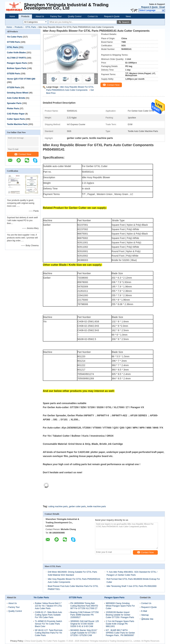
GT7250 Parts (14, 42)
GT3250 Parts (14, 87)
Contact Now (23, 154)
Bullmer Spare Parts (17, 68)
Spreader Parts (14, 103)
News (128, 16)
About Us (40, 16)
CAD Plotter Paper (16, 114)
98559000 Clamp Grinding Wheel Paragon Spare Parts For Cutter (120, 606)
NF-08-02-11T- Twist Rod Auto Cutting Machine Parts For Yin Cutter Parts (49, 633)
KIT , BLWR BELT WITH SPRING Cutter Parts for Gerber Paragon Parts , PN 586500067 (120, 633)
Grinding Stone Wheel (18, 93)
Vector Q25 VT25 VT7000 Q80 (21, 79)
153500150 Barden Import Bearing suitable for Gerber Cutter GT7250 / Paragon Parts (120, 615)
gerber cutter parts (77, 506)
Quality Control (75, 16)
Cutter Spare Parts (16, 119)
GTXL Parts (31, 27)
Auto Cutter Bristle (16, 98)
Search (126, 22)
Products (25, 16)
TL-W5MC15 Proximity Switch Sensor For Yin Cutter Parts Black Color (48, 624)
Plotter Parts (13, 109)
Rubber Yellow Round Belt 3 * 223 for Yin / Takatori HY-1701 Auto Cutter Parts (48, 606)
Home (12, 16)
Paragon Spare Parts (17, 63)
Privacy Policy (17, 641)
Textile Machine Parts (17, 124)
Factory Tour (56, 16)
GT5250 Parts (14, 74)
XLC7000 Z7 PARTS (16, 58)
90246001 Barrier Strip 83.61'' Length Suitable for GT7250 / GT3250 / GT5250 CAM (84, 633)
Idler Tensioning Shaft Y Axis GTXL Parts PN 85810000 (132, 586)
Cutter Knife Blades (16, 53)
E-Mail (144, 611)
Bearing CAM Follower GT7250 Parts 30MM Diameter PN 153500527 (85, 615)
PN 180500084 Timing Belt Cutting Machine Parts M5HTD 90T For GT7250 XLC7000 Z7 (84, 606)
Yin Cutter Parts (15, 37)
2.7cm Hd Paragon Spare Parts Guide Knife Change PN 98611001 (120, 624)
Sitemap (145, 615)
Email (162, 7)
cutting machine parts (58, 506)
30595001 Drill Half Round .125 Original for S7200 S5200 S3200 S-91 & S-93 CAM (85, 624)
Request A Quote (149, 7)
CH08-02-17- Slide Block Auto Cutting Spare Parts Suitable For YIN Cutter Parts (48, 615)
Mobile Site (147, 619)
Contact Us (93, 16)
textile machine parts (97, 506)
